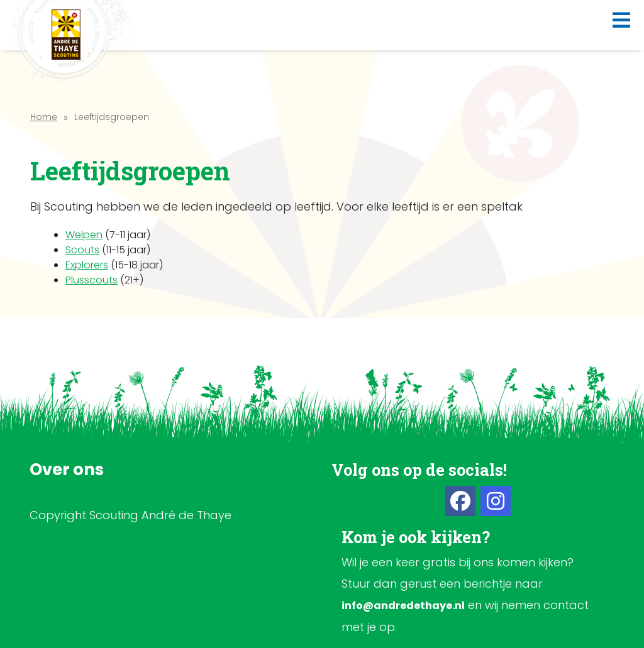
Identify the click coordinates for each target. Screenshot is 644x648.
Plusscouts (92, 280)
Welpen (84, 235)
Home (44, 117)
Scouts (82, 250)
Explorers (87, 265)
